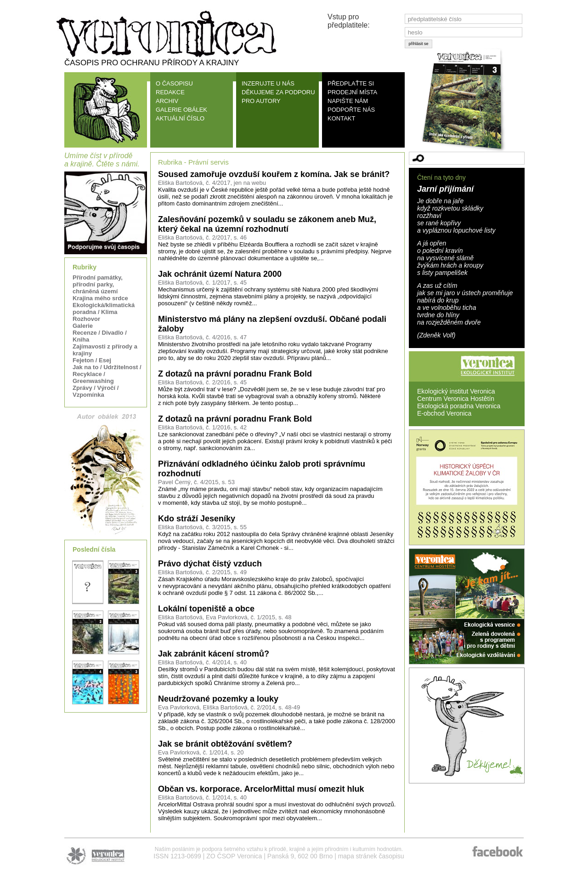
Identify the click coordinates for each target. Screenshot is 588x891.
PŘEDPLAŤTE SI (351, 83)
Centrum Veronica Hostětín (456, 399)
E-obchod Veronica (444, 413)
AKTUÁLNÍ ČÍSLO (180, 118)
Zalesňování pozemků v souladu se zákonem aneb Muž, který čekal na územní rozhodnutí (267, 224)
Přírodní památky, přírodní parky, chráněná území (98, 284)
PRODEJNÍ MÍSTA (352, 92)
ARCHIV (167, 101)
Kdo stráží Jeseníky (197, 519)
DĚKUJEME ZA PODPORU (278, 92)
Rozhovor (86, 319)
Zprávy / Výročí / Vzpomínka (96, 391)
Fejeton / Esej (92, 360)
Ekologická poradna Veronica (459, 406)
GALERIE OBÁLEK (181, 110)
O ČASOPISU (174, 83)
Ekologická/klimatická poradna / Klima (104, 308)
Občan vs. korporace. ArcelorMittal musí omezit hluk (261, 789)
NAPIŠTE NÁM (348, 101)
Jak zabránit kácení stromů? (214, 654)
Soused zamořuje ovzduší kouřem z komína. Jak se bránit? (274, 174)
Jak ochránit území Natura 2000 (220, 274)
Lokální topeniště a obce (206, 609)
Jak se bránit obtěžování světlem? (225, 744)
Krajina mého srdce (100, 298)
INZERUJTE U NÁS (268, 83)
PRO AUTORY (261, 101)
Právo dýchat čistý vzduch (210, 564)
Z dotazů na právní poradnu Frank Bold (235, 374)
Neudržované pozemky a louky (218, 699)
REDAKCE (170, 92)
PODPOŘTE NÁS (351, 110)
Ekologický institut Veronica (456, 391)
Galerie (83, 326)
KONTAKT (341, 118)
